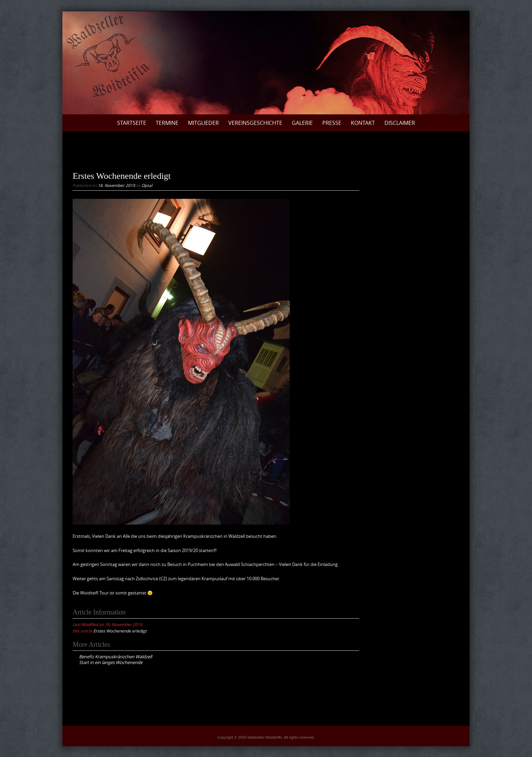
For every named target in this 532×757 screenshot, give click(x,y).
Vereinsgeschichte (255, 123)
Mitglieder (203, 123)
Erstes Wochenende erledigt (120, 631)
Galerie (302, 123)
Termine (167, 123)
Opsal (147, 185)
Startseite (132, 123)
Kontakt (363, 123)
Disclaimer (400, 123)
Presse (332, 123)
